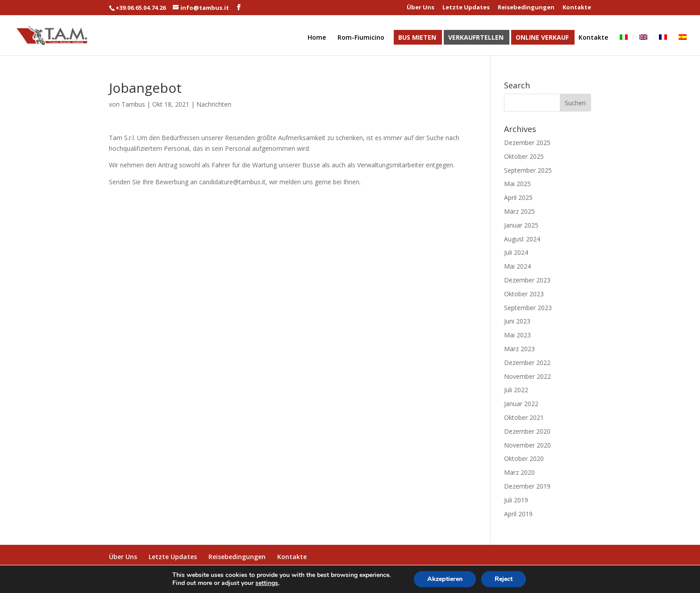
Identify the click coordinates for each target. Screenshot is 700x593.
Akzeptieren (445, 579)
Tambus (133, 104)
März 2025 (519, 211)
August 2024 (522, 239)
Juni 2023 (517, 321)
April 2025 (518, 197)
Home (317, 38)
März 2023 (519, 349)
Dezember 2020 (527, 431)
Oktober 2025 (524, 156)
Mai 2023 (517, 335)
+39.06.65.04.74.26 (141, 8)
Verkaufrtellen (476, 38)
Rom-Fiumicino (361, 38)
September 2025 (528, 170)
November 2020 (527, 445)
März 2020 (519, 472)
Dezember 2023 (527, 280)
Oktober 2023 (524, 294)
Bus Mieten (417, 38)
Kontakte (577, 8)
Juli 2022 (516, 390)
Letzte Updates (466, 8)
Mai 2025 (517, 184)
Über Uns (421, 8)
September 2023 (528, 308)
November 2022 (527, 376)
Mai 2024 (517, 266)
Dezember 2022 (527, 363)
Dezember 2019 (527, 486)
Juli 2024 (516, 252)
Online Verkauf (542, 38)
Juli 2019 (516, 500)
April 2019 (518, 514)
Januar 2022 (521, 404)
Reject (504, 579)
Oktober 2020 (524, 458)
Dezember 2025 (527, 143)
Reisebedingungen (526, 8)
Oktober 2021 (524, 417)
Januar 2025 (521, 225)
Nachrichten (214, 104)
